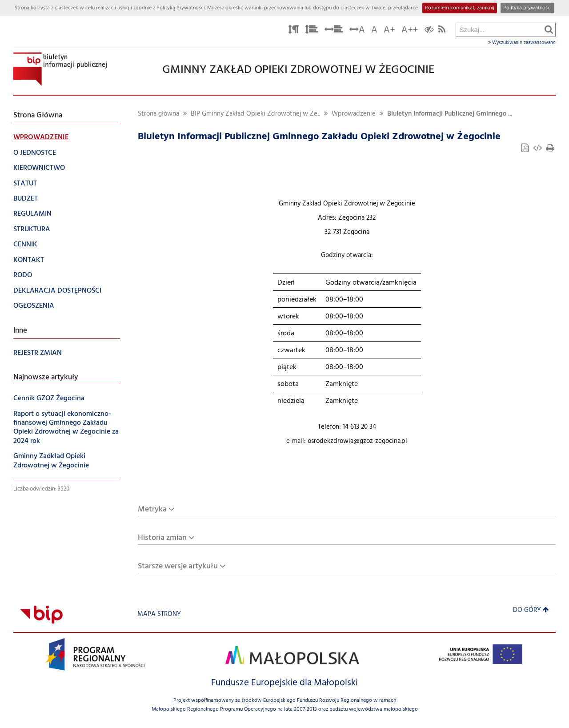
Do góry (531, 610)
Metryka (152, 509)
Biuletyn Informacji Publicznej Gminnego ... (450, 114)
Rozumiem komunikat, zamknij (460, 8)
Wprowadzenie (354, 114)
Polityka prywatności (527, 8)
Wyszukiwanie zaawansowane (522, 43)
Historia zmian (162, 538)
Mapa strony (159, 614)
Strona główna (158, 114)
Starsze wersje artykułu (178, 566)
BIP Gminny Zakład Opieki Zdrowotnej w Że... (255, 114)
